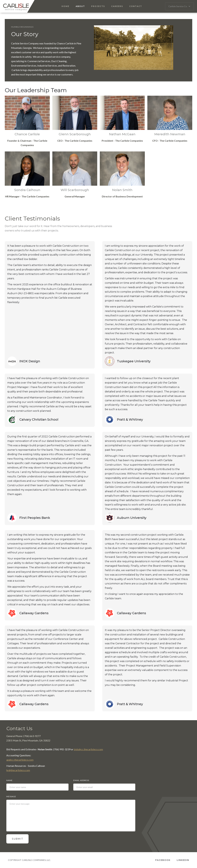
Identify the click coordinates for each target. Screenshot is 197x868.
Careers (117, 6)
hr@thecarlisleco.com (18, 770)
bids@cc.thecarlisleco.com (88, 749)
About (80, 6)
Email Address (81, 780)
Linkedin (183, 860)
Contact (136, 6)
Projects (98, 6)
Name (9, 780)
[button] (179, 6)
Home (65, 6)
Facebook (163, 860)
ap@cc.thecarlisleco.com (20, 760)
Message (11, 796)
